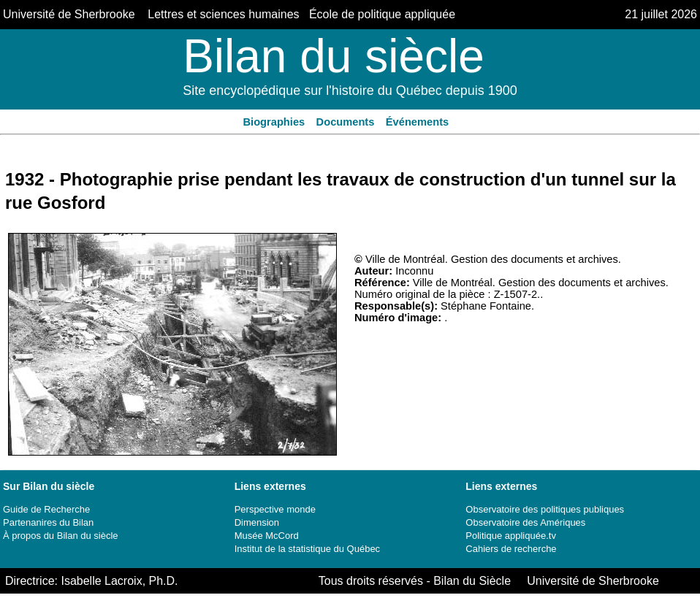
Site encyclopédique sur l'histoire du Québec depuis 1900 (350, 91)
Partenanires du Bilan (48, 522)
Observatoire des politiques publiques (545, 509)
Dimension (257, 522)
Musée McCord (267, 536)
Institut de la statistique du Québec (307, 549)
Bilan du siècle (334, 56)
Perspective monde (275, 509)
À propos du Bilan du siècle (61, 536)
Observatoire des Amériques (525, 522)
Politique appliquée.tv (511, 536)
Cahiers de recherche (511, 549)
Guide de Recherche (46, 509)
